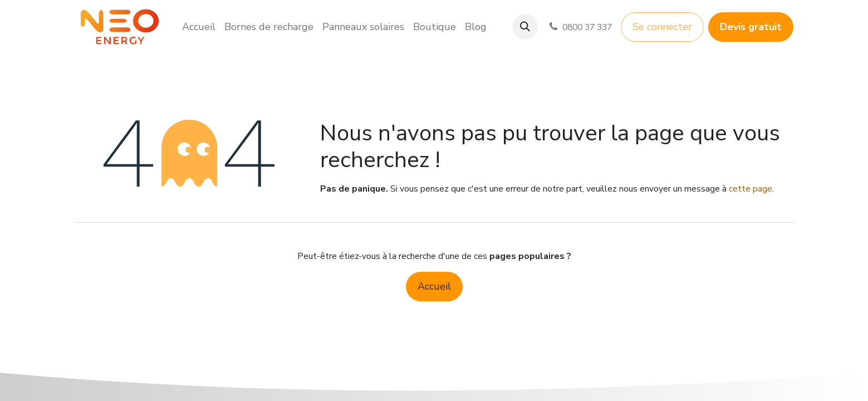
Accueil (434, 286)
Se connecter (662, 27)
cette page (751, 189)
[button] (525, 27)
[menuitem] (199, 27)
